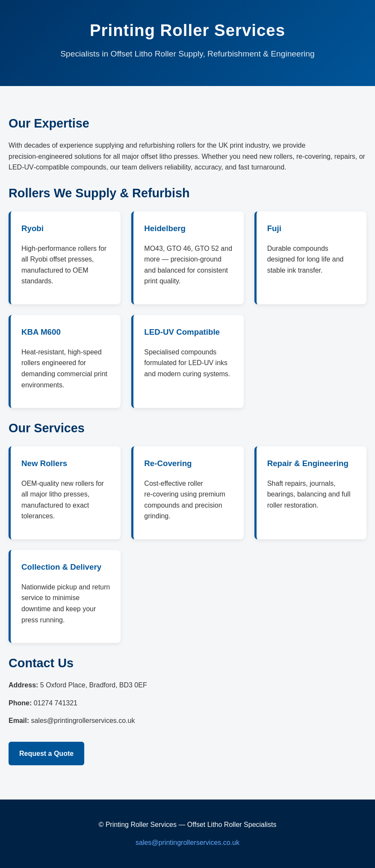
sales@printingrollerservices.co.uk (187, 843)
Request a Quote (46, 754)
